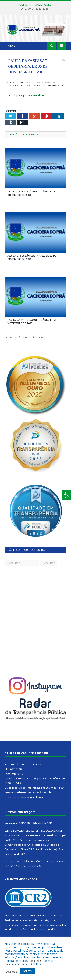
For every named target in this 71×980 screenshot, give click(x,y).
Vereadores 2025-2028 (35, 9)
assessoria (31, 920)
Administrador (18, 82)
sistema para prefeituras (51, 915)
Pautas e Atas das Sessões (52, 85)
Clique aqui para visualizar (28, 95)
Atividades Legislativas (23, 85)
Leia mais (36, 961)
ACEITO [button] (27, 971)
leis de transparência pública (21, 929)
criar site (28, 915)
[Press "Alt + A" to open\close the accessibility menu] (66, 495)
